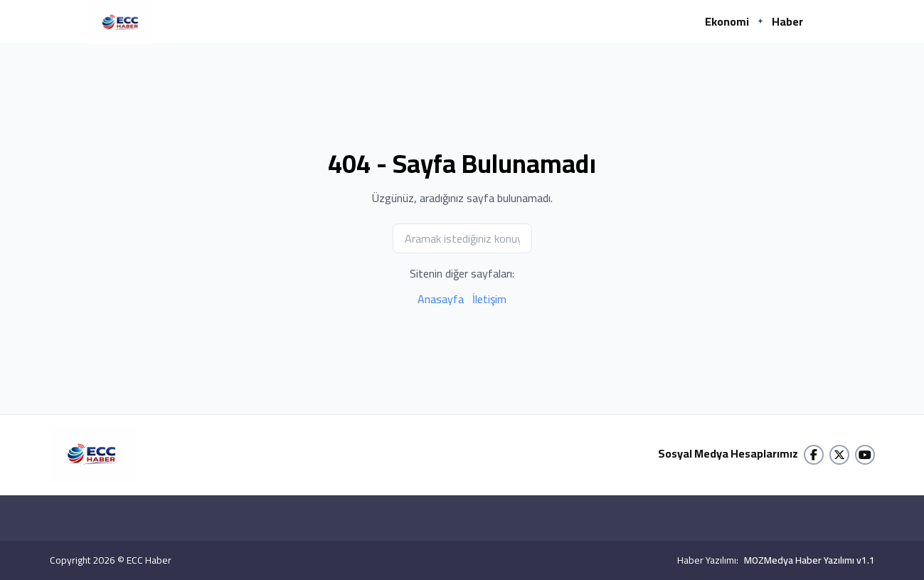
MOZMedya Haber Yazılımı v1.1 (809, 560)
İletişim (489, 299)
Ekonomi (727, 21)
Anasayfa (441, 299)
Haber (787, 21)
